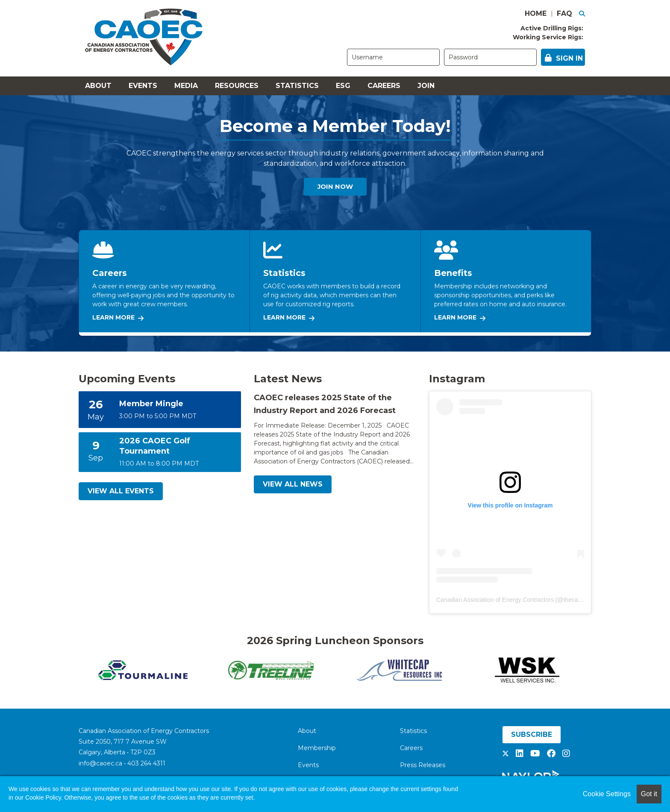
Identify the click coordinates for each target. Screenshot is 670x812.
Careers (384, 86)
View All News (293, 484)
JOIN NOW (335, 188)
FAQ (564, 13)
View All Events (121, 491)
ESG (343, 86)
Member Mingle (151, 404)
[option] (143, 670)
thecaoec (575, 600)
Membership (317, 748)
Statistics (297, 86)
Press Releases (423, 765)
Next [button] (598, 670)
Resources (237, 86)
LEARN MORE (118, 318)
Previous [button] (72, 670)
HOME (536, 13)
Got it (649, 794)
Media (186, 86)
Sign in (569, 58)
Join (426, 86)
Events (143, 86)
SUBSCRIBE (532, 734)
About (98, 86)
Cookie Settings (607, 794)
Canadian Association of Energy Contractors (495, 600)
